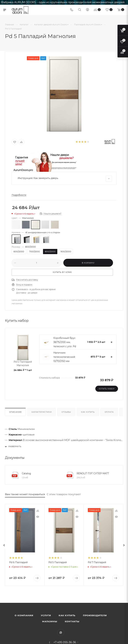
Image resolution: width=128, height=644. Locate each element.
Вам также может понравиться (25, 494)
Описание (15, 412)
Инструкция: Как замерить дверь (65, 179)
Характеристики (41, 412)
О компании (24, 615)
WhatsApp (61, 633)
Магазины (50, 621)
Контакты (72, 621)
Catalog (26, 473)
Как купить (88, 412)
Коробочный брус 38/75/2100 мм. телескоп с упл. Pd (65, 342)
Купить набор (107, 389)
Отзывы (66, 412)
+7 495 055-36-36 (65, 642)
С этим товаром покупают (64, 494)
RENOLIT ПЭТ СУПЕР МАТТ (93, 473)
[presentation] (4, 545)
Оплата (109, 412)
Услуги (46, 615)
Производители (95, 615)
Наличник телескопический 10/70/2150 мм (64, 357)
